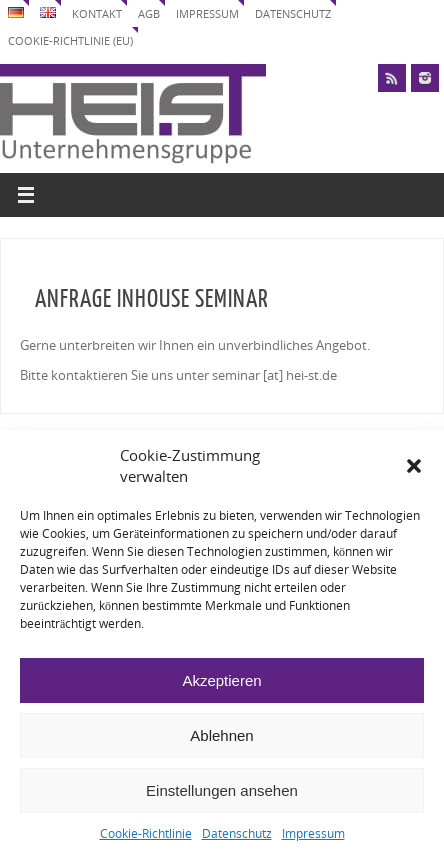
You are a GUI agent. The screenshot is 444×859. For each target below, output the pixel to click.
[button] (414, 466)
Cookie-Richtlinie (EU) (70, 40)
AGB (149, 13)
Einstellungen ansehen (222, 790)
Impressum (313, 833)
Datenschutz (237, 833)
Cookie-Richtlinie (146, 833)
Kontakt (97, 13)
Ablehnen (221, 735)
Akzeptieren (221, 680)
